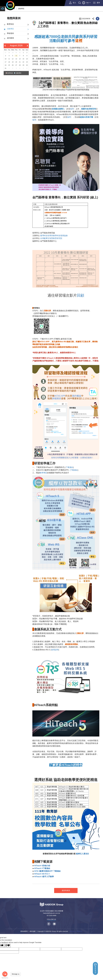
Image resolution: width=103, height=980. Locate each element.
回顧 (81, 295)
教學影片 (42, 874)
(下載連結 (73, 470)
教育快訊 (10, 24)
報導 (72, 109)
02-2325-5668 (51, 915)
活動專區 (21, 9)
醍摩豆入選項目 (82, 854)
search (80, 3)
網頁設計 (72, 931)
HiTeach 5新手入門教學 (44, 877)
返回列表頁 (66, 890)
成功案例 (10, 38)
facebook (98, 19)
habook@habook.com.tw (51, 913)
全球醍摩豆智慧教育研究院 (51, 238)
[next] (27, 46)
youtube (54, 924)
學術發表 (10, 33)
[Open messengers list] (5, 974)
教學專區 (43, 473)
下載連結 (70, 467)
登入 (74, 3)
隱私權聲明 (24, 931)
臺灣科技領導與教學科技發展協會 (54, 236)
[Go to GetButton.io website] (5, 978)
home (3, 9)
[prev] (5, 46)
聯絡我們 (95, 970)
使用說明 (55, 650)
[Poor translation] (7, 946)
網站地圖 (32, 931)
